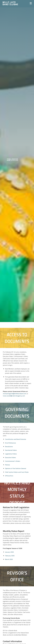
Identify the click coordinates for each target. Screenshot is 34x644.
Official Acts (9, 476)
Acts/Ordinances (10, 443)
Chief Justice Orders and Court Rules (17, 472)
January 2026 (9, 552)
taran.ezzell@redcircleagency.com (14, 396)
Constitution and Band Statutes (16, 439)
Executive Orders (10, 457)
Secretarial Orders (11, 450)
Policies (7, 465)
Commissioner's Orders (13, 461)
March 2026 (9, 559)
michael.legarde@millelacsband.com (15, 394)
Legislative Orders (11, 454)
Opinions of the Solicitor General (16, 468)
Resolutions (9, 447)
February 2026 (10, 556)
